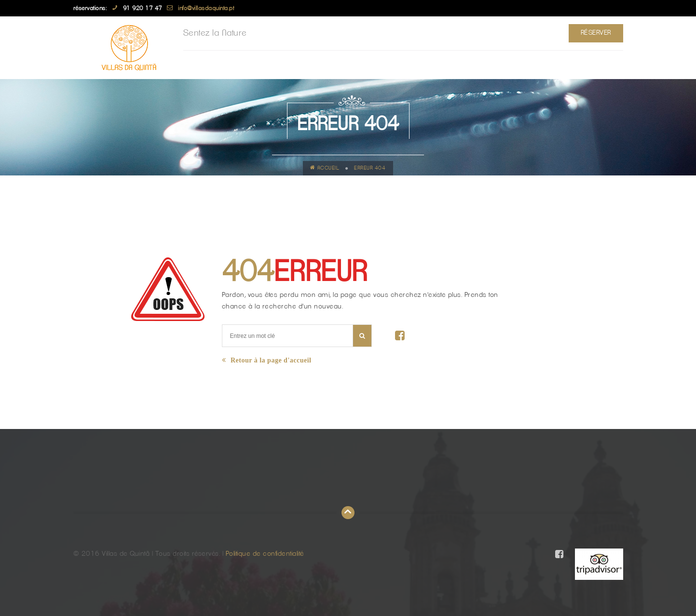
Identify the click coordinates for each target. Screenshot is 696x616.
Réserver (596, 33)
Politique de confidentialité (265, 554)
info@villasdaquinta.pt (206, 8)
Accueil (325, 168)
